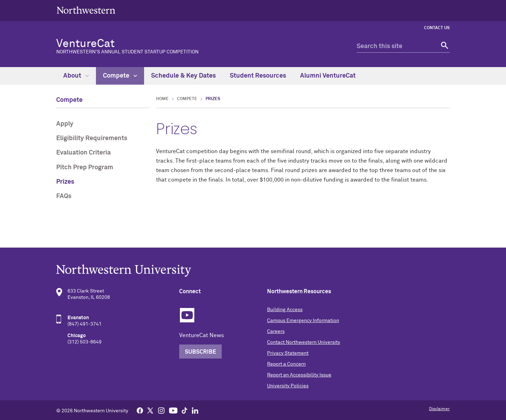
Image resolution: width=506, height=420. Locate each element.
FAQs (64, 196)
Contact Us (437, 28)
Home (162, 99)
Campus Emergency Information (303, 321)
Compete (120, 76)
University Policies (288, 386)
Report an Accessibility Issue (299, 375)
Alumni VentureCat (328, 76)
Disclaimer (439, 409)
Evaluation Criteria (83, 153)
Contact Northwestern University (304, 342)
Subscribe (200, 352)
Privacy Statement (288, 353)
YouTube (187, 315)
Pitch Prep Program (85, 168)
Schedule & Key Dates (183, 76)
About (76, 76)
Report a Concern (286, 364)
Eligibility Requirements (92, 138)
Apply (65, 124)
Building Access (285, 310)
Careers (276, 332)
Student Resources (258, 76)
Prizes (65, 182)
